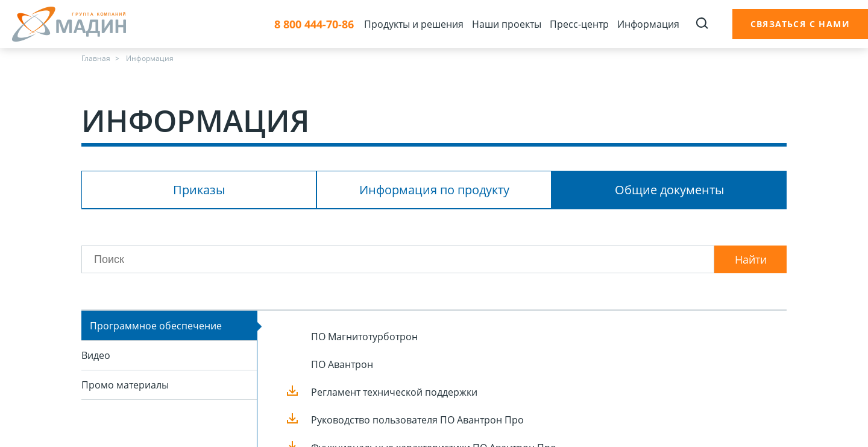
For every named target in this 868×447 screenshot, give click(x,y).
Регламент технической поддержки (394, 392)
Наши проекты (507, 24)
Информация (648, 24)
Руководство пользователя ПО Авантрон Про (417, 420)
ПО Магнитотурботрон (364, 337)
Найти (751, 259)
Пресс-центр (579, 24)
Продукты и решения (414, 24)
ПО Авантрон (342, 364)
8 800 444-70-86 (314, 24)
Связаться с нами (800, 24)
